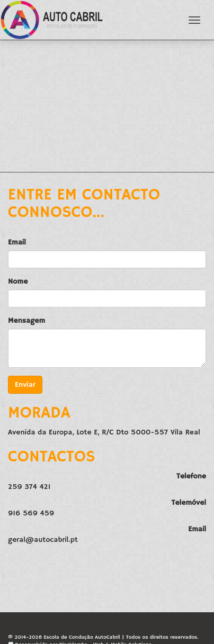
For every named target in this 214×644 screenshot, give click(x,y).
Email (17, 242)
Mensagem (26, 321)
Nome (18, 282)
